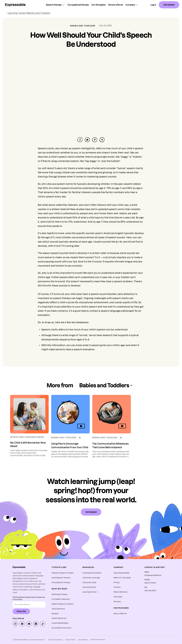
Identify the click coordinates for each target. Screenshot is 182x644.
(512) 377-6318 (150, 583)
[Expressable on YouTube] (29, 624)
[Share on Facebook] (80, 140)
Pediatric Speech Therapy (63, 573)
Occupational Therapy (61, 583)
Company (132, 5)
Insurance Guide (89, 583)
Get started (169, 5)
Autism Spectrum (59, 618)
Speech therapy (55, 5)
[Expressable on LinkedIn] (36, 624)
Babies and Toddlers (39, 13)
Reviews (117, 602)
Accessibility (83, 640)
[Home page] (15, 5)
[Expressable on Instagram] (15, 624)
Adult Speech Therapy (61, 578)
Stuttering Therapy (60, 594)
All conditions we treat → (62, 628)
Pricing (116, 583)
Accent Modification (60, 623)
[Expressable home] (19, 567)
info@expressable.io (153, 575)
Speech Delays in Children (62, 604)
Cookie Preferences (98, 640)
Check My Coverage (91, 578)
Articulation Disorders (61, 599)
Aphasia (55, 614)
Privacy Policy (70, 640)
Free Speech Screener (92, 573)
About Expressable (121, 573)
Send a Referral (120, 614)
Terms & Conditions (55, 640)
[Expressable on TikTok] (43, 624)
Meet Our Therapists (122, 578)
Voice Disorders (58, 609)
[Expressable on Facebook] (22, 624)
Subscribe (21, 611)
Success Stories (89, 587)
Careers (117, 587)
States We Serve (120, 592)
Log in (153, 5)
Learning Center (17, 13)
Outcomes (118, 597)
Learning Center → (90, 592)
